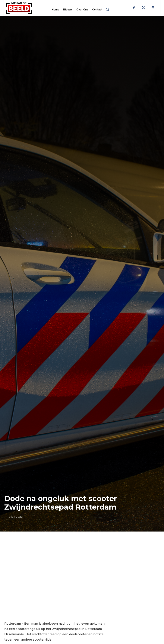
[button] (108, 9)
